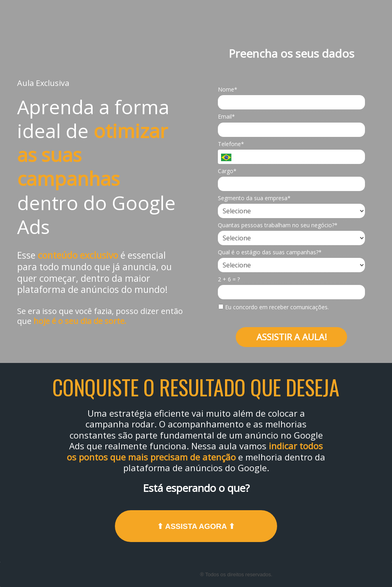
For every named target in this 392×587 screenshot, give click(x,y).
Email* (226, 117)
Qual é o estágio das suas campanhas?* (270, 252)
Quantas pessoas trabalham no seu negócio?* (278, 225)
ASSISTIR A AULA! (292, 337)
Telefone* (231, 144)
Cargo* (227, 171)
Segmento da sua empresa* (254, 198)
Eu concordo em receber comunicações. (274, 307)
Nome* (228, 90)
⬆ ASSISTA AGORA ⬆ (196, 526)
